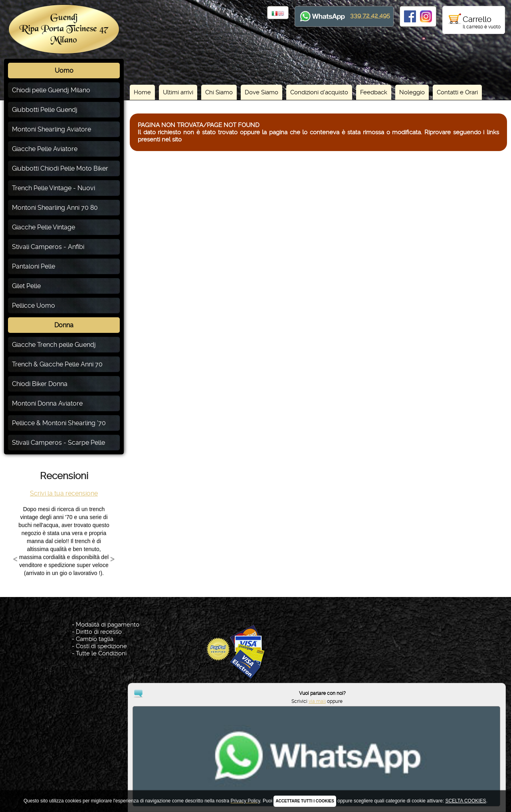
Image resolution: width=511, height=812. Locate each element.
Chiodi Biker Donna (40, 384)
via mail (470, 781)
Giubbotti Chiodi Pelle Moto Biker (60, 168)
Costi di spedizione (101, 646)
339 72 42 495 (370, 15)
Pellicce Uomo (34, 305)
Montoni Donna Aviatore (47, 403)
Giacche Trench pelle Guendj (54, 345)
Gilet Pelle (26, 286)
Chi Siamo (219, 92)
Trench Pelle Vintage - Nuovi (53, 188)
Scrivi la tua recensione (64, 493)
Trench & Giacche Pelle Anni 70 (57, 364)
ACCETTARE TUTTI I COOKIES (305, 801)
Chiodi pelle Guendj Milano (51, 90)
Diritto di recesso (99, 632)
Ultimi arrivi (178, 92)
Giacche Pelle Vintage (44, 227)
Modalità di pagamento (108, 625)
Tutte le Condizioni (101, 653)
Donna (64, 325)
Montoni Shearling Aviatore (51, 129)
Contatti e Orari (457, 92)
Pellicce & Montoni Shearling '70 (59, 423)
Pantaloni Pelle (34, 266)
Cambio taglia (95, 639)
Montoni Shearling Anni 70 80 (55, 208)
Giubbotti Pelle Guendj (45, 110)
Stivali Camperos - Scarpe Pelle (58, 443)
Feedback (374, 92)
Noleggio (412, 92)
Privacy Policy (257, 769)
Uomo (64, 71)
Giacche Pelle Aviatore (45, 149)
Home (142, 92)
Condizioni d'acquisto (319, 92)
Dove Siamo (261, 92)
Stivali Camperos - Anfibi (48, 247)
